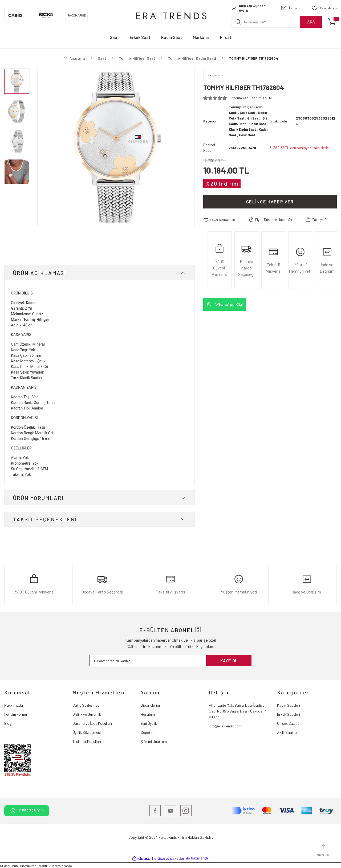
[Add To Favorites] (221, 226)
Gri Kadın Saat (252, 124)
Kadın (31, 303)
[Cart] (332, 22)
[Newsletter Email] (170, 661)
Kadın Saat (260, 135)
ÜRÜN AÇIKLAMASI (40, 273)
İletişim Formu (16, 714)
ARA (311, 22)
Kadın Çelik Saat (243, 118)
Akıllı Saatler (287, 732)
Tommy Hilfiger (36, 320)
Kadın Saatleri (289, 705)
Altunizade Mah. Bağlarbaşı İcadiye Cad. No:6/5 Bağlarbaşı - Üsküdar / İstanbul (238, 711)
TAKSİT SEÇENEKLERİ (45, 519)
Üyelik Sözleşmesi (87, 732)
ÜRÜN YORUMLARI (38, 498)
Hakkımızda (14, 705)
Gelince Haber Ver (270, 207)
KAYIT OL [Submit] (229, 660)
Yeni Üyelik (149, 723)
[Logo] (170, 15)
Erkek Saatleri (289, 714)
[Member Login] (250, 8)
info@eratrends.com (225, 726)
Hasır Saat (240, 140)
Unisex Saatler (289, 723)
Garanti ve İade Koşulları (92, 723)
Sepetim (147, 732)
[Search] (277, 22)
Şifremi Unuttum (154, 741)
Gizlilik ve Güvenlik (87, 714)
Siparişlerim (150, 705)
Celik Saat (250, 112)
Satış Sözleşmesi (86, 705)
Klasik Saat (239, 129)
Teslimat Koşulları (87, 741)
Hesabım (148, 714)
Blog (8, 723)
